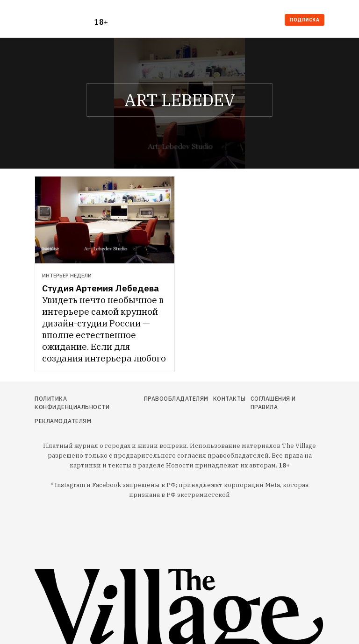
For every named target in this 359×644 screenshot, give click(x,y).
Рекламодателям (63, 421)
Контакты (230, 399)
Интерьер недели (67, 276)
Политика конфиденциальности (72, 403)
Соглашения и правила (273, 403)
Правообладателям (176, 399)
